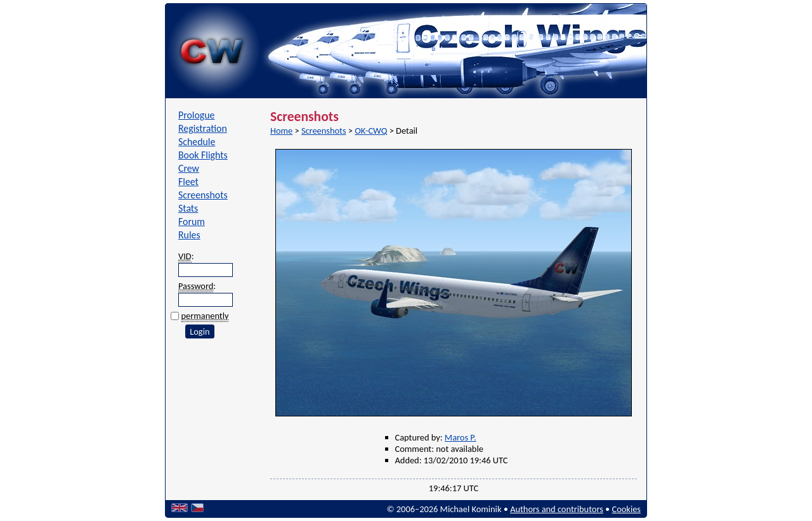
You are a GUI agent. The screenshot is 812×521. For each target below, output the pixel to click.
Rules (189, 235)
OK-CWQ (371, 131)
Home (281, 131)
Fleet (188, 182)
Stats (188, 208)
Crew (189, 168)
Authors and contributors (557, 509)
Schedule (197, 142)
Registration (203, 128)
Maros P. (461, 437)
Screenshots (203, 195)
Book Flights (203, 155)
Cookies (626, 509)
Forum (192, 222)
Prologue (196, 115)
